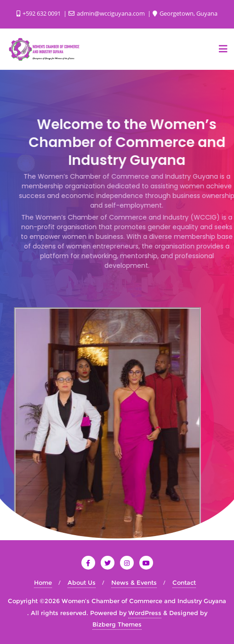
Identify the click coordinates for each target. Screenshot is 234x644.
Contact (184, 582)
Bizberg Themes (117, 624)
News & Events (134, 582)
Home (43, 582)
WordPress (145, 613)
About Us (82, 582)
